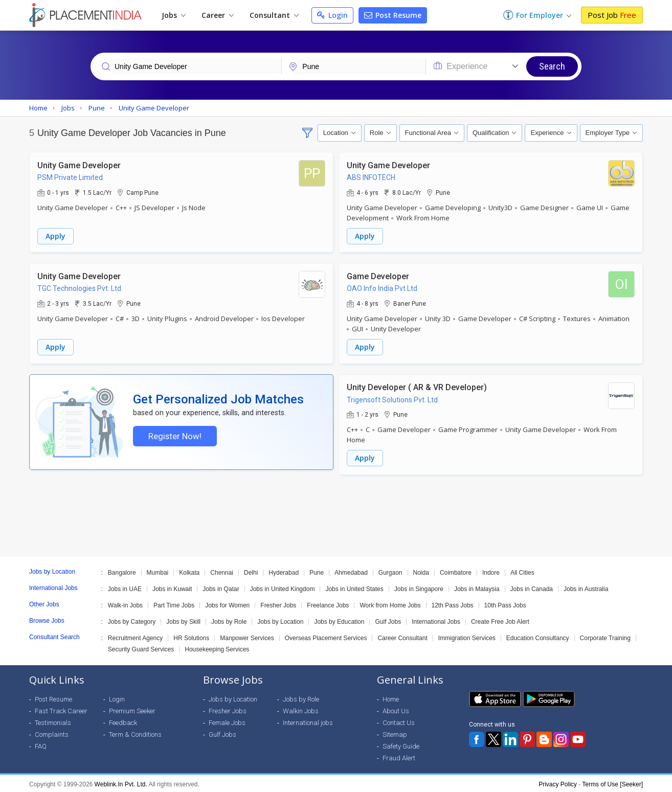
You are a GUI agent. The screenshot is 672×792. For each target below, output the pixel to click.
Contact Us (399, 721)
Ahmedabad (351, 571)
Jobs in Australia (586, 587)
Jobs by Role (229, 620)
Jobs (174, 15)
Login (332, 15)
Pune (317, 571)
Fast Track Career (61, 709)
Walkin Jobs (301, 709)
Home (391, 697)
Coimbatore (456, 571)
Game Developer (378, 275)
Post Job (612, 15)
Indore (491, 571)
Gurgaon (390, 571)
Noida (421, 571)
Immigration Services (467, 636)
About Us (396, 709)
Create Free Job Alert (500, 620)
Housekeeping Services (217, 647)
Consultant (274, 15)
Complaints (52, 732)
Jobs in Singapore (419, 587)
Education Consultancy (538, 636)
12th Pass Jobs (453, 603)
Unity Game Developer (79, 165)
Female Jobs (227, 721)
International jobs (308, 721)
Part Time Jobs (174, 603)
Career (218, 15)
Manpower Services (247, 636)
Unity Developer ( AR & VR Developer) (417, 386)
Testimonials (53, 721)
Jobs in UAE (125, 587)
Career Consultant (402, 636)
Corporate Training (605, 636)
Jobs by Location (280, 620)
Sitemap (395, 732)
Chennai (222, 571)
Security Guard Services (141, 647)
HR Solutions (191, 636)
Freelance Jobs (328, 603)
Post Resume (393, 15)
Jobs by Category (132, 620)
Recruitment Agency (135, 636)
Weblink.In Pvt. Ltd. (121, 782)
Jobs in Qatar (221, 587)
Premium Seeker (132, 709)
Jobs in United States (354, 587)
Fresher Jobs (278, 603)
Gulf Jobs (388, 620)
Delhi (251, 571)
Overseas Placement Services (326, 636)
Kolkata (189, 571)
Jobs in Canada (532, 587)
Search (552, 66)
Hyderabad (284, 571)
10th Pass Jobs (505, 603)
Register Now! (174, 436)
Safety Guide (401, 744)
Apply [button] (55, 235)
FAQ (41, 744)
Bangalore (122, 571)
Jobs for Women (227, 603)
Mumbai (158, 571)
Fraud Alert (399, 756)
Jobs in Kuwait (172, 587)
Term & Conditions (135, 732)
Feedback (123, 721)
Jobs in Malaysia (477, 587)
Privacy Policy (558, 782)
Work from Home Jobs (390, 603)
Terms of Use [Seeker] (612, 782)
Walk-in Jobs (125, 603)
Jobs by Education (339, 620)
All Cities (522, 571)
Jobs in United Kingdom (283, 587)
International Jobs (436, 620)
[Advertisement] (336, 514)
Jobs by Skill (183, 620)
